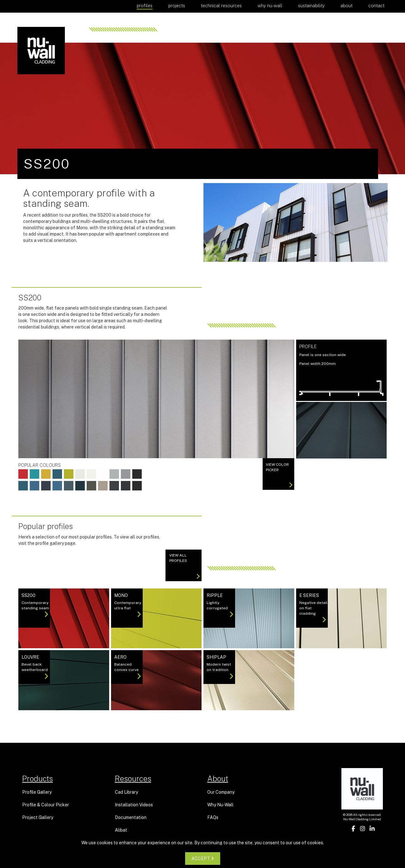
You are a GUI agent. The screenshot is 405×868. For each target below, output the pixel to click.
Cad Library (126, 792)
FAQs (213, 817)
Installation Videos (134, 805)
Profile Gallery (37, 792)
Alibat (121, 830)
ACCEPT (203, 859)
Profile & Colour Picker (46, 805)
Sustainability (311, 6)
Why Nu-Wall (270, 6)
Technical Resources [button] (221, 6)
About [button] (346, 6)
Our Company (221, 792)
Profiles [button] (145, 6)
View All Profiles (185, 566)
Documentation (131, 817)
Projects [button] (177, 6)
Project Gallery (38, 817)
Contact (376, 6)
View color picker (279, 475)
